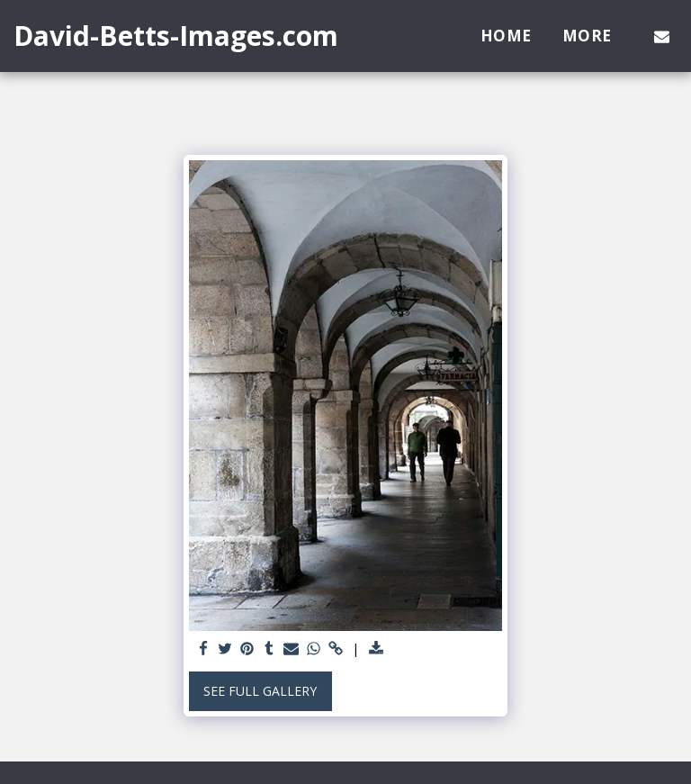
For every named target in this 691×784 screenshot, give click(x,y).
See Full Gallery (260, 691)
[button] (662, 36)
